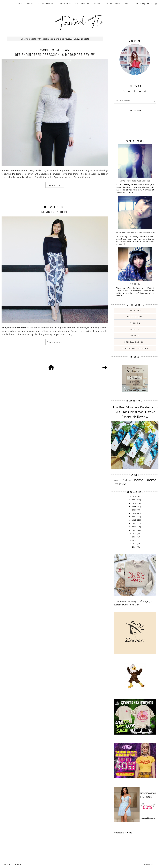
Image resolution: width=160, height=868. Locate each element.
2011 (135, 547)
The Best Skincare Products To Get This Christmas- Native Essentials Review (135, 412)
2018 (134, 523)
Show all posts (81, 39)
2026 (135, 496)
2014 (135, 537)
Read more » (55, 185)
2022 (135, 510)
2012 (135, 544)
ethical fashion (135, 342)
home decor (135, 317)
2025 (134, 500)
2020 (134, 517)
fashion (135, 323)
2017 (134, 527)
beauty (135, 329)
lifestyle (135, 310)
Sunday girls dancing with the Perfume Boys (135, 232)
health (135, 336)
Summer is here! (55, 212)
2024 (134, 503)
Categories (44, 4)
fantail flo (8, 865)
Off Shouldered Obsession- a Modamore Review (55, 55)
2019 (134, 520)
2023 (134, 506)
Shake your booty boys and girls (135, 181)
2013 (135, 540)
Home (19, 4)
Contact (139, 4)
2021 (134, 513)
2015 (135, 533)
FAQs (127, 4)
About (30, 4)
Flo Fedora (135, 284)
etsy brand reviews (135, 348)
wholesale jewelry (123, 833)
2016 (134, 530)
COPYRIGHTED (151, 865)
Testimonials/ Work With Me (74, 4)
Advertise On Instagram (107, 4)
